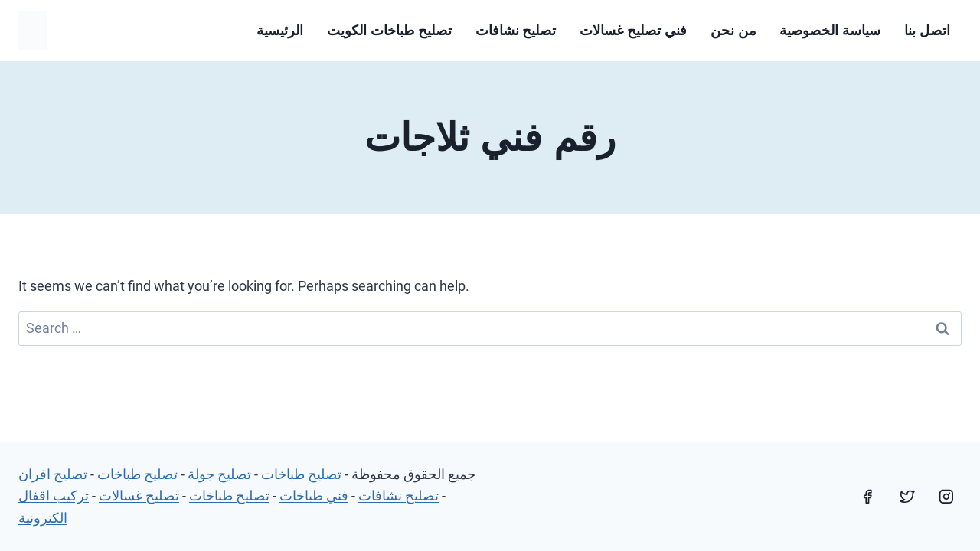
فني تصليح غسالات (633, 31)
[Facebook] (867, 497)
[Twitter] (907, 497)
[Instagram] (946, 497)
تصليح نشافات (516, 31)
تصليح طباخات (301, 474)
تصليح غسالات (139, 496)
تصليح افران (53, 474)
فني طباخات (314, 496)
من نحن (733, 31)
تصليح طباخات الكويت (389, 31)
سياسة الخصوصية (830, 31)
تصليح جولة (219, 474)
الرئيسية (280, 31)
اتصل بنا (927, 31)
